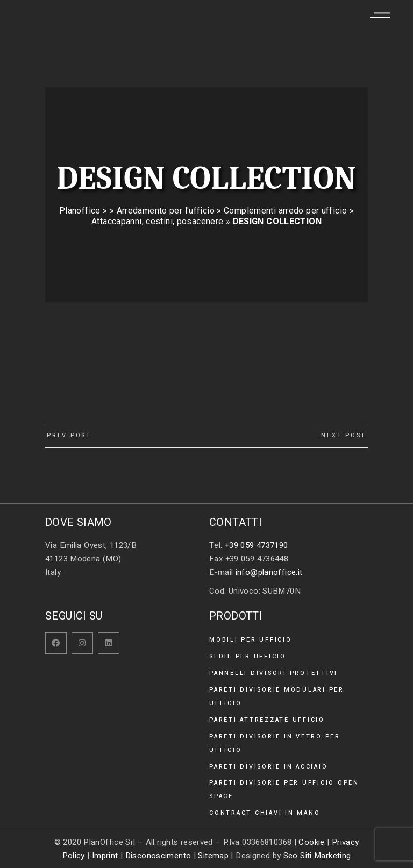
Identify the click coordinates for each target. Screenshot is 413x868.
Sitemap (213, 856)
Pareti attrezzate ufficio (267, 720)
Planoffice (80, 211)
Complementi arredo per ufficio (285, 211)
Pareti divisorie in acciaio (268, 767)
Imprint (105, 856)
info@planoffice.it (269, 572)
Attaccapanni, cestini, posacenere (157, 221)
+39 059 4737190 (257, 545)
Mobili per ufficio (251, 640)
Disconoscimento (158, 856)
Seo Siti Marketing (317, 856)
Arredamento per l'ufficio (166, 211)
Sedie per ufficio (248, 656)
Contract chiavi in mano (265, 813)
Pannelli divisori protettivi (273, 673)
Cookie (311, 842)
